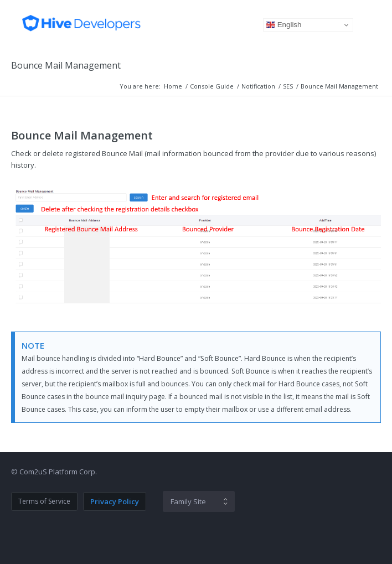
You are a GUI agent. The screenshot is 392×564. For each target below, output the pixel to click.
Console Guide (212, 86)
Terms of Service (44, 501)
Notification (258, 86)
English (284, 25)
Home (173, 86)
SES (288, 86)
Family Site (188, 501)
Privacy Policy (115, 501)
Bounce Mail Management (66, 65)
